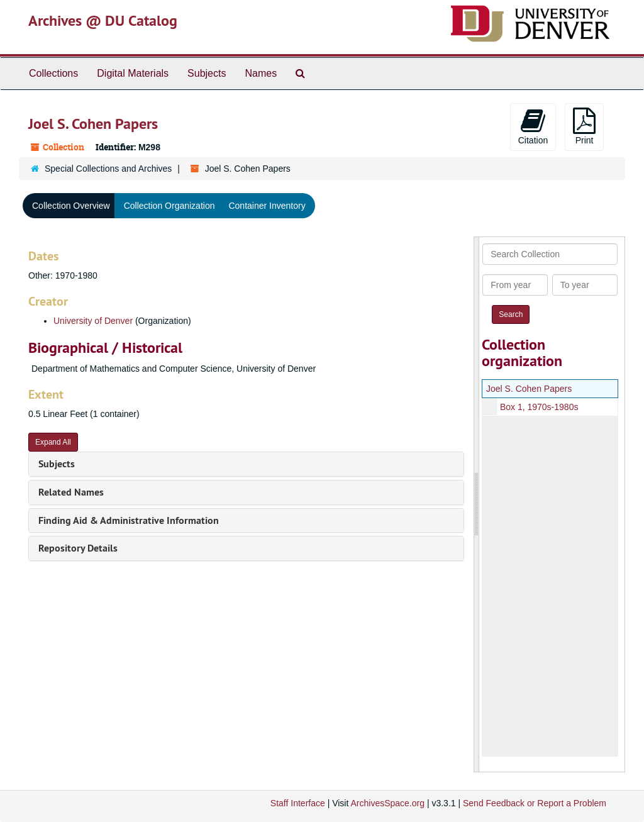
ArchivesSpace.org (387, 803)
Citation (533, 126)
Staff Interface (298, 803)
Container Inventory (267, 206)
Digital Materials (133, 73)
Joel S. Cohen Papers (529, 389)
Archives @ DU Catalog (103, 20)
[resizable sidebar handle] (477, 504)
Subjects (207, 73)
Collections (53, 73)
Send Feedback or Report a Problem (535, 803)
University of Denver (93, 321)
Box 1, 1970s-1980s (539, 407)
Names (261, 73)
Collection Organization (169, 206)
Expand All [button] (53, 442)
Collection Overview (71, 206)
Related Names (71, 492)
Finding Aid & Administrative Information (129, 520)
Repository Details (78, 548)
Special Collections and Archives (108, 169)
